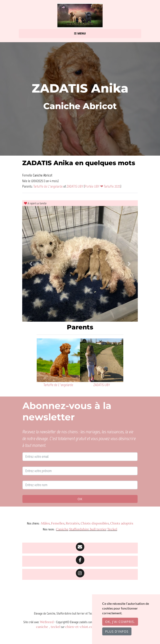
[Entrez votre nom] (80, 485)
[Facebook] (80, 561)
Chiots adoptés (122, 523)
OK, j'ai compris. (120, 622)
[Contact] (80, 548)
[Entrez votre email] (80, 457)
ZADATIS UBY (75, 186)
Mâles (45, 523)
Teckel (112, 529)
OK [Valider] (80, 499)
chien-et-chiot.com (81, 627)
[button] (31, 264)
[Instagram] (80, 574)
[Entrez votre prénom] (80, 471)
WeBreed (47, 622)
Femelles (58, 523)
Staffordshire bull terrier (88, 529)
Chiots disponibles (95, 523)
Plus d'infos (117, 631)
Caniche (62, 529)
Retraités (73, 523)
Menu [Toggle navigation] (80, 33)
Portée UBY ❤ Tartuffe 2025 (103, 186)
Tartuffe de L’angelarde (48, 186)
